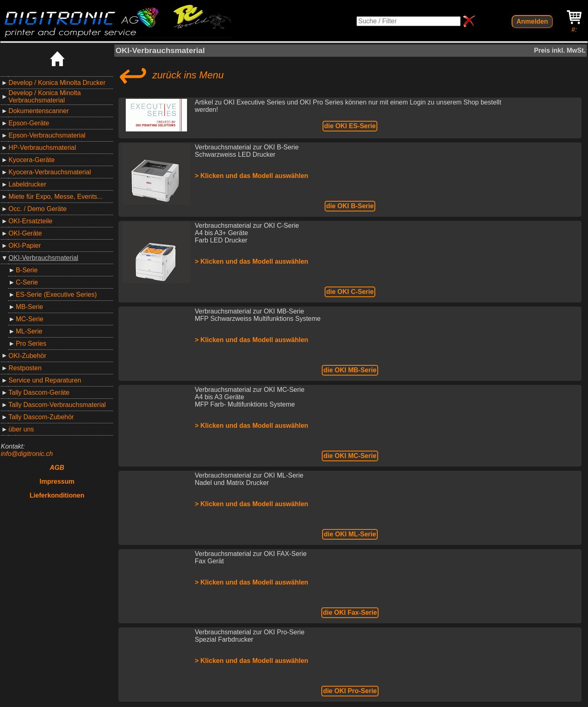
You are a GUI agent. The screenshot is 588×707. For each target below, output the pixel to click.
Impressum (57, 481)
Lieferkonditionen (57, 495)
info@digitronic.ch (27, 454)
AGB (57, 468)
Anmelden (532, 21)
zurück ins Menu (170, 75)
